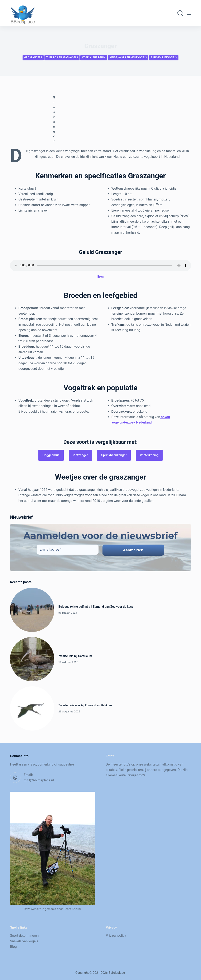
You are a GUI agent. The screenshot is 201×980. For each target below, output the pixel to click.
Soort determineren (24, 936)
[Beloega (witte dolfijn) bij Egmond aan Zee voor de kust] (32, 610)
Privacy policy (116, 936)
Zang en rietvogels (164, 57)
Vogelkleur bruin (94, 57)
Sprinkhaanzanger (114, 455)
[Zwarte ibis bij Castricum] (32, 659)
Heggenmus (51, 455)
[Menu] (189, 13)
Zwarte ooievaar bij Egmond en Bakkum (85, 705)
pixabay (111, 770)
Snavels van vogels (24, 941)
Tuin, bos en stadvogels (62, 57)
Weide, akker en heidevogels (128, 57)
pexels (132, 770)
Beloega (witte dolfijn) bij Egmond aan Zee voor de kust (96, 607)
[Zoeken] (180, 13)
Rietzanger (80, 455)
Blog (13, 947)
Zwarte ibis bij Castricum (75, 656)
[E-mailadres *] (68, 550)
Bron (101, 277)
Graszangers (33, 57)
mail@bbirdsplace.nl (39, 780)
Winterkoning (149, 455)
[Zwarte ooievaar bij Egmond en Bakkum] (32, 708)
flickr (122, 770)
